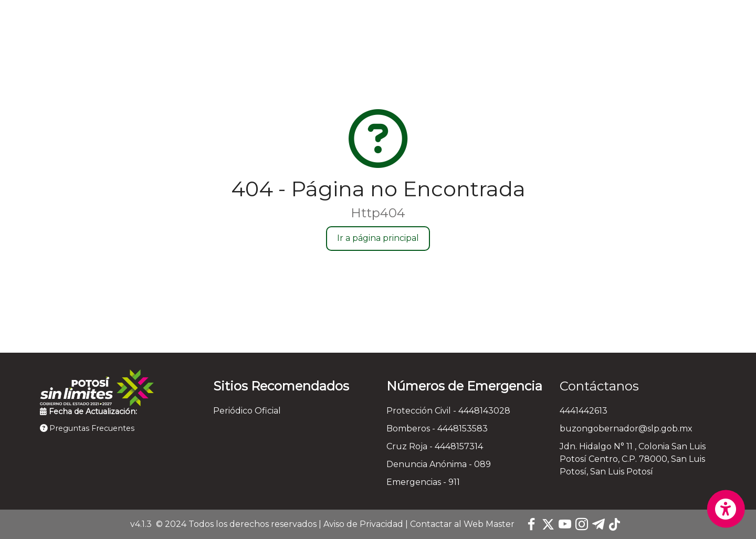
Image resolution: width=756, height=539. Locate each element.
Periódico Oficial (247, 411)
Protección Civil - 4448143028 (448, 411)
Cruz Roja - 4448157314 (435, 446)
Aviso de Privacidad (363, 524)
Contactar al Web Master (462, 524)
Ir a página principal (378, 238)
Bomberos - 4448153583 (437, 429)
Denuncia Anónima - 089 (439, 464)
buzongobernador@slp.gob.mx (626, 429)
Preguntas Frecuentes (87, 428)
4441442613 (584, 411)
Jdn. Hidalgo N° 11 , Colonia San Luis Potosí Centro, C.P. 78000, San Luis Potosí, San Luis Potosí (633, 459)
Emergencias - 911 (423, 482)
